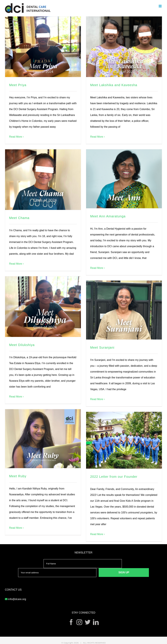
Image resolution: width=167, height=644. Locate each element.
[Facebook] (71, 622)
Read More (16, 137)
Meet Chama (19, 218)
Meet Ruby (18, 476)
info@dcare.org (17, 599)
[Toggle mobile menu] (160, 6)
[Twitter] (88, 622)
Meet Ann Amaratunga (108, 216)
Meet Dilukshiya (22, 345)
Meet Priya (18, 85)
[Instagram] (79, 622)
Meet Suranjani (102, 347)
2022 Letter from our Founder (114, 477)
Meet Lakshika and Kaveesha (114, 85)
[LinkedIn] (96, 622)
